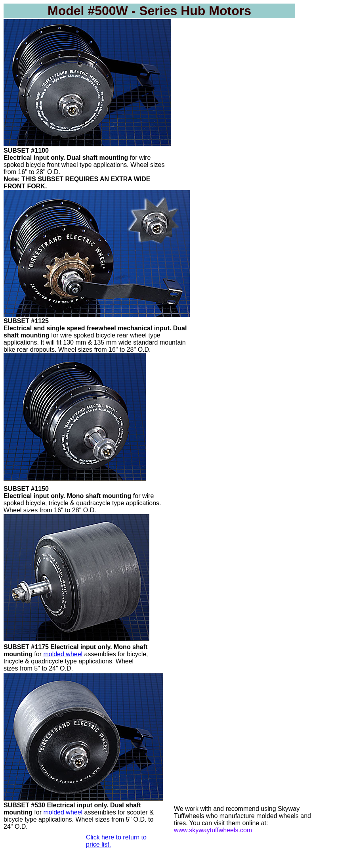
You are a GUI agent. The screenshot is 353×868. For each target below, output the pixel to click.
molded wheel (63, 654)
